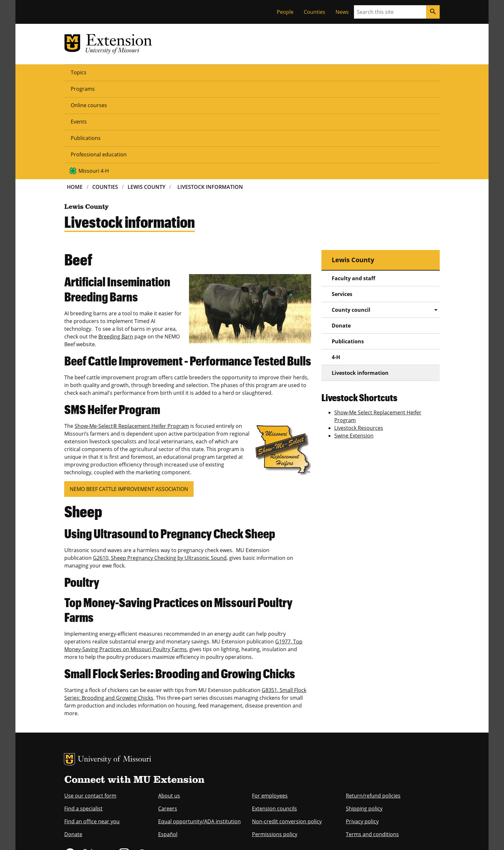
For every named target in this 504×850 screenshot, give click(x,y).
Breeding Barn (116, 238)
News (342, 12)
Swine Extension (354, 337)
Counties (315, 12)
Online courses (154, 72)
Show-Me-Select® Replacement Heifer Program (132, 327)
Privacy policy (362, 723)
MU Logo (69, 661)
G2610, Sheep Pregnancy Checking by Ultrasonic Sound (160, 459)
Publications (229, 72)
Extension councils (274, 710)
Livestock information (360, 274)
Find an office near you (92, 723)
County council (351, 211)
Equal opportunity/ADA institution (199, 723)
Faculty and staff (353, 180)
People (285, 12)
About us (169, 697)
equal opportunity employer (109, 795)
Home (75, 88)
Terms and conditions (372, 735)
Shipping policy (364, 710)
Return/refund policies (373, 697)
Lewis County (146, 88)
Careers (168, 710)
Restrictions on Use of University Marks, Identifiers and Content (125, 836)
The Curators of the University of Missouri (124, 823)
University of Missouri (115, 661)
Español (168, 735)
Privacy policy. (278, 836)
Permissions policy (275, 735)
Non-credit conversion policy (287, 723)
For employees (270, 697)
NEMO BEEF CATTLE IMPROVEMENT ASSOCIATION (129, 390)
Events (194, 72)
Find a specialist (83, 710)
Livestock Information (210, 88)
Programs (111, 72)
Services (342, 195)
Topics (79, 72)
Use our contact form (90, 697)
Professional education (285, 72)
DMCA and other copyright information (225, 836)
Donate (341, 227)
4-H (336, 258)
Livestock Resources (359, 329)
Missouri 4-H (349, 72)
